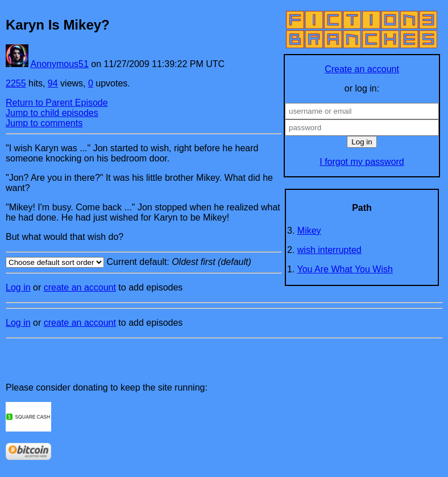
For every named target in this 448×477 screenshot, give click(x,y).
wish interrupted (329, 250)
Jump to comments (44, 123)
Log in (18, 287)
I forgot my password (362, 162)
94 (53, 83)
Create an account (362, 69)
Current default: (144, 262)
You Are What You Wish (345, 269)
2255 (16, 83)
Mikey (309, 231)
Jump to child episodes (52, 113)
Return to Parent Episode (57, 103)
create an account (80, 287)
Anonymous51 (60, 64)
